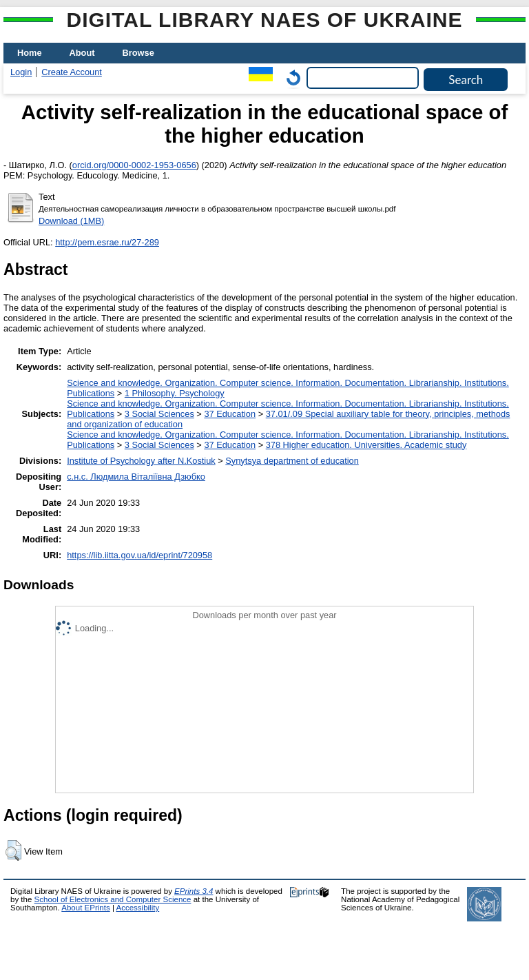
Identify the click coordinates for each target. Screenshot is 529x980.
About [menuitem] (82, 53)
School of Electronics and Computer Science (113, 899)
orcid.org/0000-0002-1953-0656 (134, 165)
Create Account (72, 72)
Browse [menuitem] (138, 53)
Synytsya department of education (292, 461)
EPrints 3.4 (194, 891)
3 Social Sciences (159, 414)
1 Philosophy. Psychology (175, 393)
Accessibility (137, 908)
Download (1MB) (71, 221)
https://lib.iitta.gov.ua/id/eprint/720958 (139, 555)
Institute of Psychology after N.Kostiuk (141, 461)
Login (21, 72)
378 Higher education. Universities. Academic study (366, 445)
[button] (13, 850)
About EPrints (85, 908)
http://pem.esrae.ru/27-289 (107, 242)
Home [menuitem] (30, 53)
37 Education (230, 414)
